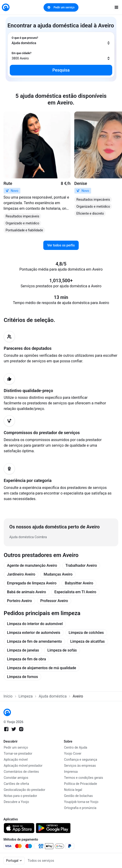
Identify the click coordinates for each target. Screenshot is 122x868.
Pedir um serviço (61, 7)
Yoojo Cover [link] (73, 753)
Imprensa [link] (71, 772)
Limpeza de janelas (23, 650)
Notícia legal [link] (73, 790)
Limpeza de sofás (62, 650)
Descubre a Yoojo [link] (16, 802)
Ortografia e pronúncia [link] (80, 808)
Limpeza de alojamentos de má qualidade (42, 668)
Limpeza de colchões (86, 633)
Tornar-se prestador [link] (18, 753)
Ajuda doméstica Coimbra (28, 537)
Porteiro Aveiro (19, 601)
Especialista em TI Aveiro (75, 592)
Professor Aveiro (54, 601)
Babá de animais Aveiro (27, 592)
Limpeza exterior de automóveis (34, 633)
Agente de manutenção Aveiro (32, 565)
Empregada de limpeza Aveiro (32, 583)
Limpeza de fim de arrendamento (34, 641)
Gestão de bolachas (78, 796)
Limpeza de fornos (22, 677)
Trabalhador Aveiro (81, 565)
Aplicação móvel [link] (16, 760)
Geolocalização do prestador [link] (24, 790)
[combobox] (61, 41)
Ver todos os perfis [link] (61, 245)
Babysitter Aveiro (79, 583)
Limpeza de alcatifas (88, 641)
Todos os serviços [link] (41, 861)
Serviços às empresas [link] (80, 766)
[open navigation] (116, 7)
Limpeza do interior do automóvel (35, 624)
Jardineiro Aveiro (21, 574)
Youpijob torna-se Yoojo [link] (81, 802)
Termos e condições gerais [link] (83, 778)
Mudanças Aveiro (58, 574)
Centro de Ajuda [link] (76, 747)
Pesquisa (61, 70)
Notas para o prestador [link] (20, 796)
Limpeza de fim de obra (26, 659)
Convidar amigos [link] (16, 778)
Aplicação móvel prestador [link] (23, 766)
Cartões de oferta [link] (16, 784)
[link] (6, 7)
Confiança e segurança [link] (81, 760)
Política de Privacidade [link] (81, 784)
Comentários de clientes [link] (21, 772)
